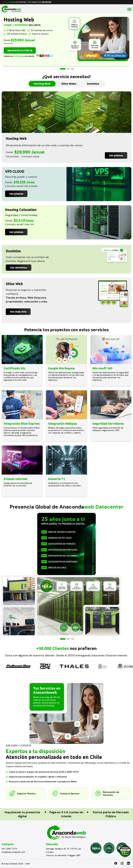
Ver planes (116, 155)
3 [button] (72, 69)
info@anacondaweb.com (13, 852)
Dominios (93, 84)
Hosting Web (42, 84)
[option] (66, 40)
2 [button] (68, 69)
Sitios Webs (69, 84)
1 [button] (63, 69)
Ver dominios (19, 268)
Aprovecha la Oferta (21, 51)
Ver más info (18, 312)
